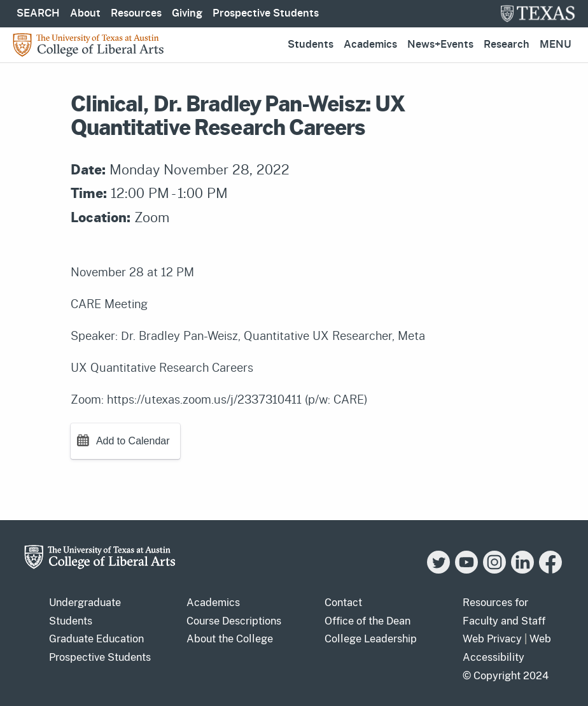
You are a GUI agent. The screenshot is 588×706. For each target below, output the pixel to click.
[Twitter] (438, 570)
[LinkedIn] (522, 570)
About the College (230, 639)
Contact (343, 603)
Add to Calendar (133, 441)
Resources (136, 13)
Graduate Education (96, 639)
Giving (187, 13)
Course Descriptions (234, 621)
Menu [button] (556, 45)
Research (507, 45)
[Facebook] (550, 570)
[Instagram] (494, 570)
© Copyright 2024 (506, 676)
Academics (370, 45)
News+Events (440, 45)
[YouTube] (466, 570)
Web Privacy (492, 639)
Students (311, 45)
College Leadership (371, 639)
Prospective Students (266, 13)
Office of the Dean (367, 621)
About (85, 13)
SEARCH (38, 13)
